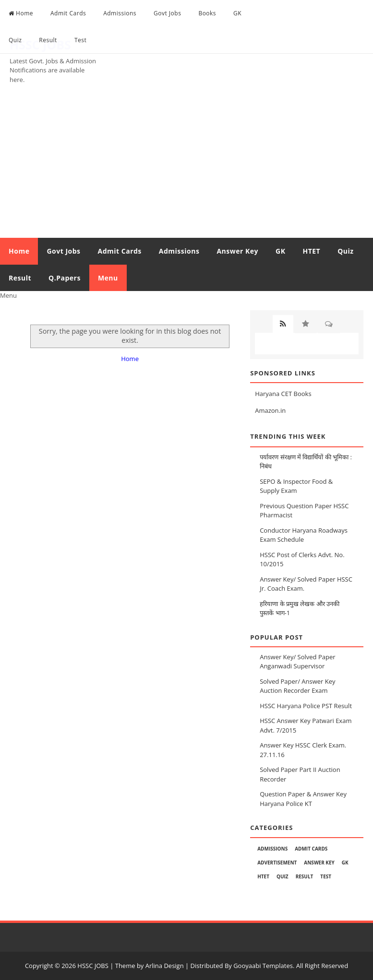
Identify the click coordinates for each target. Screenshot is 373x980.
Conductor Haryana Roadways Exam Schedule (304, 535)
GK (237, 13)
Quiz (15, 40)
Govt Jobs (167, 13)
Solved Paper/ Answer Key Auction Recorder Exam (297, 686)
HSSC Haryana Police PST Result (306, 706)
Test (80, 40)
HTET (311, 251)
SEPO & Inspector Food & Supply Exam (296, 486)
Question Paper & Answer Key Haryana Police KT (303, 799)
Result (48, 40)
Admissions (120, 13)
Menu (108, 278)
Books (207, 13)
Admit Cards (68, 13)
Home (21, 13)
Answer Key (237, 251)
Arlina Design (165, 966)
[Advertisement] (186, 166)
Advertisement (277, 863)
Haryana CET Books (283, 394)
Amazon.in (270, 410)
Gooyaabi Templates (263, 966)
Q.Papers (65, 278)
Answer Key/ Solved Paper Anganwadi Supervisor (297, 662)
